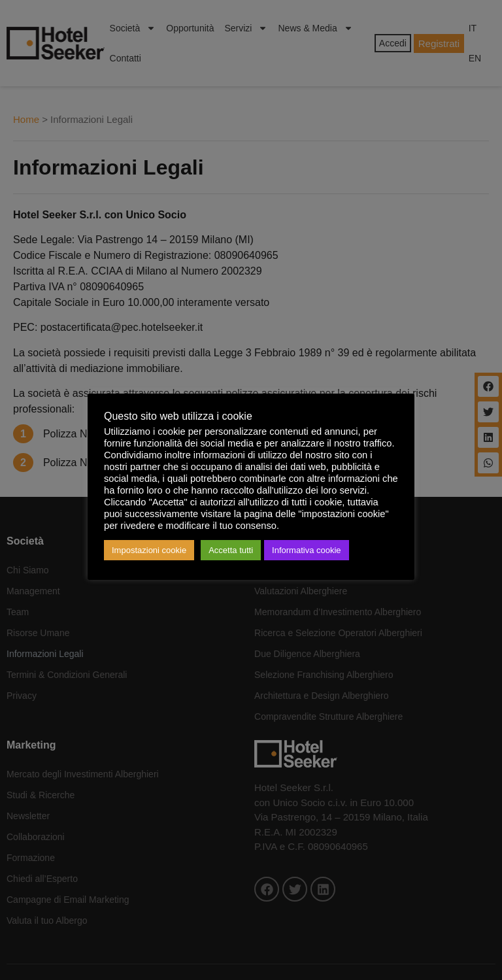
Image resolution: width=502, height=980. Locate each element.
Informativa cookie (307, 550)
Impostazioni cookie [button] (149, 550)
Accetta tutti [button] (231, 550)
